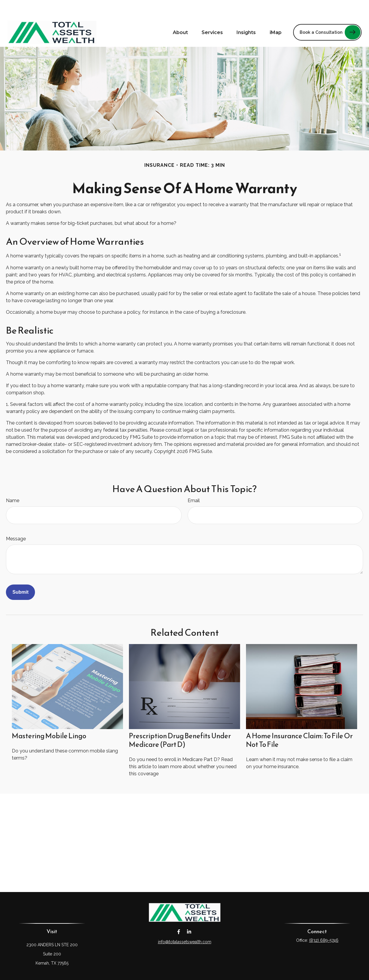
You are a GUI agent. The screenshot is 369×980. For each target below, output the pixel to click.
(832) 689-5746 (324, 923)
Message (16, 521)
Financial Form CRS (189, 971)
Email (194, 483)
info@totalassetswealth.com (185, 924)
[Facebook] (179, 914)
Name (13, 483)
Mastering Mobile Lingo (49, 718)
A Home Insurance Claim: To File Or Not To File (299, 722)
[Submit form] (20, 574)
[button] (180, 15)
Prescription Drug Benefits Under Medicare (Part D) (180, 722)
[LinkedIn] (189, 914)
